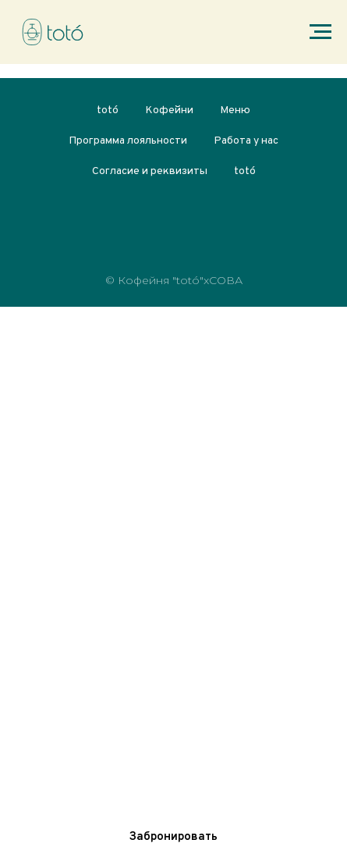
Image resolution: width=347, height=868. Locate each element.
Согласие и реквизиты (150, 171)
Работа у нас (246, 141)
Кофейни (169, 110)
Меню (235, 110)
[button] (173, 837)
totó (108, 110)
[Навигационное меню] (320, 32)
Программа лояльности (128, 141)
